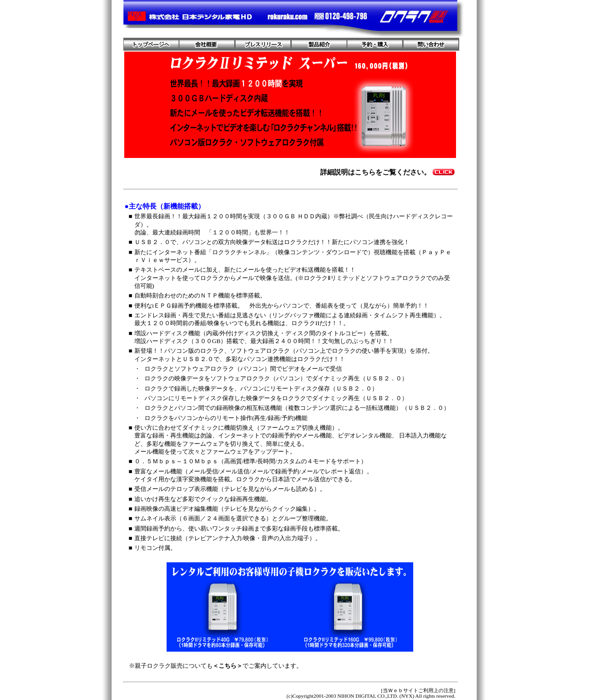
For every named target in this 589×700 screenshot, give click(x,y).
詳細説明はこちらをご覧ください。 (375, 172)
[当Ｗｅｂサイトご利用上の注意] (418, 690)
